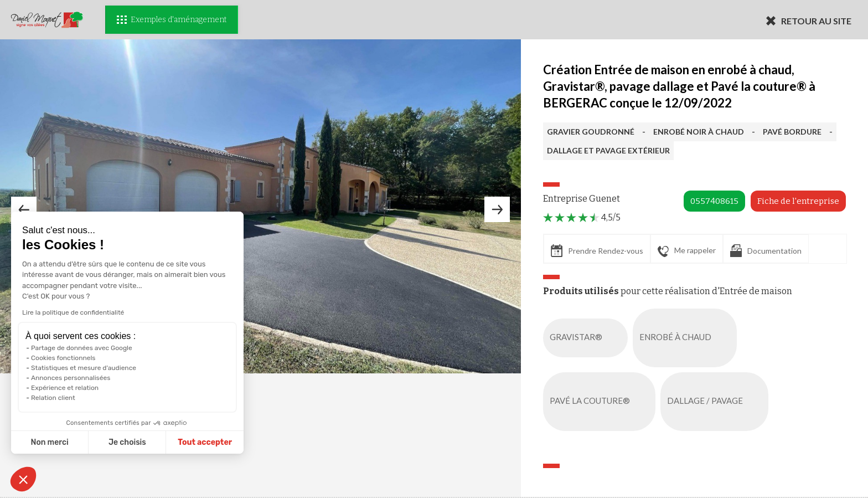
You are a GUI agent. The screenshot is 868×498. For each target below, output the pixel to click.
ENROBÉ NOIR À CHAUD (699, 132)
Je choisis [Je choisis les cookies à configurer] (87, 442)
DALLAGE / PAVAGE (717, 402)
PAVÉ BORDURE (792, 132)
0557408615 (714, 201)
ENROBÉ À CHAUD (687, 338)
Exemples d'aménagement (172, 20)
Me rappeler (687, 251)
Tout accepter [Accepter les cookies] (165, 442)
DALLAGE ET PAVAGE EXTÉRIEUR (608, 150)
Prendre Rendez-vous (597, 251)
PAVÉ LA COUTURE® (601, 402)
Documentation (766, 251)
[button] (23, 479)
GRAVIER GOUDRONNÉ (591, 132)
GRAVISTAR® (588, 338)
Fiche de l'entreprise (798, 201)
